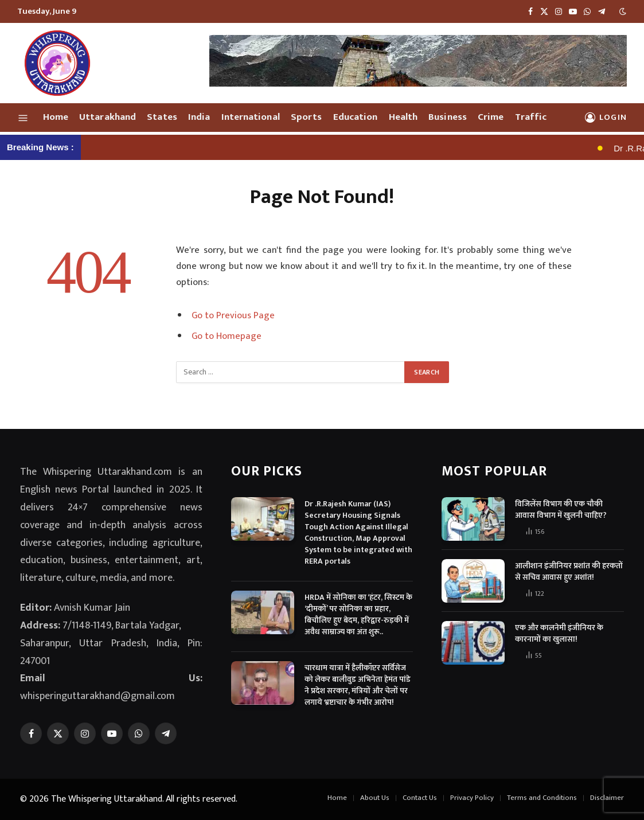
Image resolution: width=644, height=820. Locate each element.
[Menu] (23, 118)
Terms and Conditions (542, 798)
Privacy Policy (472, 798)
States (162, 117)
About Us (375, 798)
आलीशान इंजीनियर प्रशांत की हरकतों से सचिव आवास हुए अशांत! (569, 572)
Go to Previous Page (233, 315)
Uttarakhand (108, 117)
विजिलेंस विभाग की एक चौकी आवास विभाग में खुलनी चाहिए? (561, 510)
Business (448, 117)
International (251, 117)
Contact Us (420, 798)
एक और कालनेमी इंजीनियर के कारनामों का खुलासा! (559, 634)
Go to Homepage (227, 336)
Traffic (531, 117)
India (199, 117)
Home (56, 117)
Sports (307, 117)
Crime (491, 117)
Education (356, 117)
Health (403, 117)
